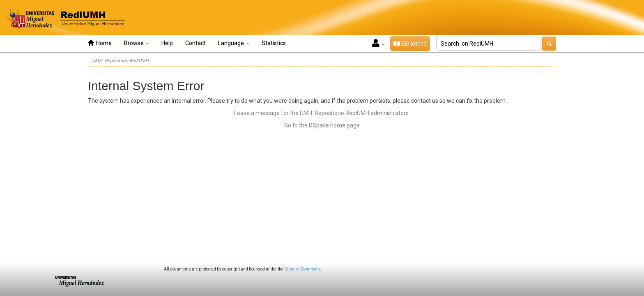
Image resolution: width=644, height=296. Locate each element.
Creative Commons (302, 269)
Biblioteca (410, 44)
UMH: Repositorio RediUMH (120, 61)
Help (167, 43)
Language (234, 43)
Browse (137, 43)
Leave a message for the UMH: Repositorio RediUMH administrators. (322, 113)
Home (100, 43)
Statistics (274, 43)
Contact (195, 43)
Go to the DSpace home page (322, 125)
